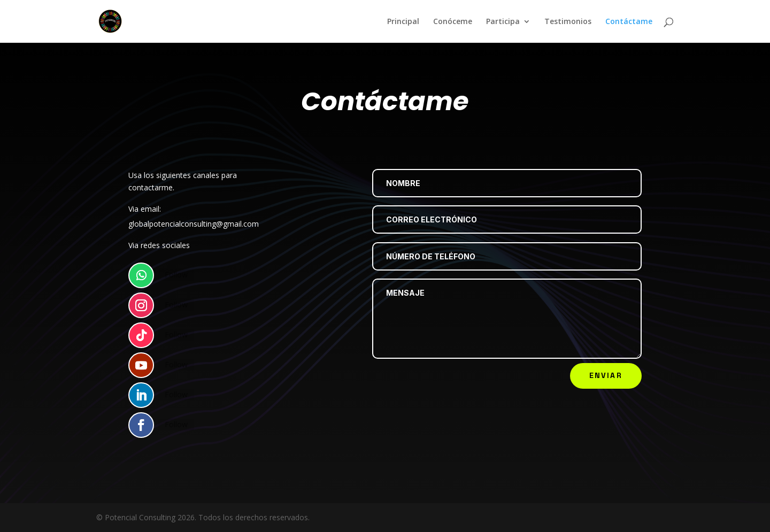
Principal (403, 22)
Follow (178, 282)
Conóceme (453, 22)
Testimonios (568, 22)
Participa (503, 22)
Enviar (606, 375)
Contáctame (629, 22)
